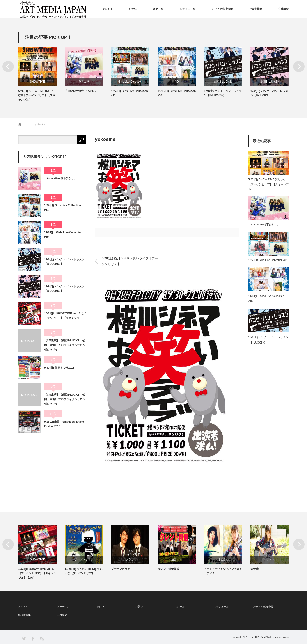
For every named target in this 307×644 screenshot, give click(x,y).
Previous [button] (8, 66)
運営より (84, 82)
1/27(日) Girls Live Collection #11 (129, 93)
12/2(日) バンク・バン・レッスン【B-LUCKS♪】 (269, 93)
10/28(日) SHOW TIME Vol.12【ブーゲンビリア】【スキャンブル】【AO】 (37, 573)
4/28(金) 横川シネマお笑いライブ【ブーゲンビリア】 (130, 261)
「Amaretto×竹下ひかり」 (81, 91)
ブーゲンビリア (84, 559)
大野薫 (254, 569)
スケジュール (187, 9)
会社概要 (283, 9)
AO (177, 82)
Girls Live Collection (130, 82)
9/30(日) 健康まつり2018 (59, 368)
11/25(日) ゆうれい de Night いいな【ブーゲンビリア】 (84, 571)
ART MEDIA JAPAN (257, 637)
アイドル (49, 9)
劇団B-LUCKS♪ (223, 82)
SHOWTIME (37, 82)
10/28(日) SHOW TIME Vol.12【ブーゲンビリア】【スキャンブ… (65, 316)
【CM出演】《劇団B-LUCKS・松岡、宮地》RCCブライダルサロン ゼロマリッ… (65, 345)
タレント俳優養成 (168, 569)
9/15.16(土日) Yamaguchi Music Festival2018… (64, 424)
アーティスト (78, 9)
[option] (41, 75)
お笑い (133, 9)
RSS (42, 638)
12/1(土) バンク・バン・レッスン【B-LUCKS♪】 (223, 93)
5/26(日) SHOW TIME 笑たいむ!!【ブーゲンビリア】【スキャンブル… (268, 184)
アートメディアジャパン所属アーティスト (223, 571)
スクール (158, 9)
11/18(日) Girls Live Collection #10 (177, 93)
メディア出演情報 (222, 9)
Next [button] (299, 66)
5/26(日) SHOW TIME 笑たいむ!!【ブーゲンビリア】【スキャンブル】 (37, 95)
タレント (108, 9)
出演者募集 (255, 9)
